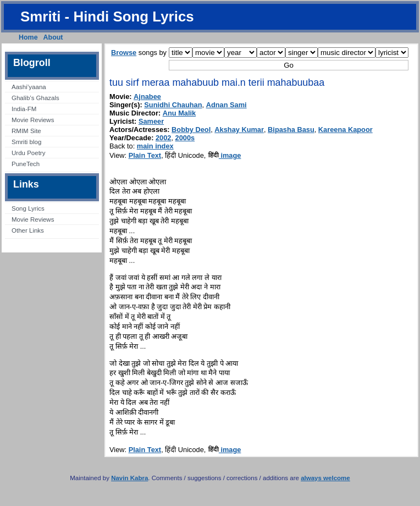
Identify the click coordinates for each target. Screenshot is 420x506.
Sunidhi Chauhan (173, 105)
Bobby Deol (191, 130)
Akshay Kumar (239, 130)
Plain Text (145, 155)
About (53, 37)
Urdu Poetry (28, 153)
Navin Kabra (129, 478)
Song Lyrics (28, 208)
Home (28, 37)
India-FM (24, 109)
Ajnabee (147, 97)
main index (155, 146)
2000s (185, 138)
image (225, 155)
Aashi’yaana (29, 87)
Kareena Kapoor (346, 130)
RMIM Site (26, 131)
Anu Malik (179, 113)
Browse (124, 53)
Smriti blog (26, 142)
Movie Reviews (33, 120)
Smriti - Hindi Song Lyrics (107, 16)
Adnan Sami (226, 105)
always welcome (325, 478)
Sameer (151, 121)
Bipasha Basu (291, 130)
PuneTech (26, 164)
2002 (163, 138)
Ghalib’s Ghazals (35, 98)
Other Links (28, 230)
